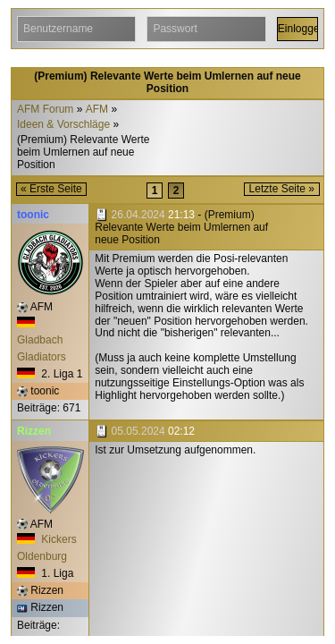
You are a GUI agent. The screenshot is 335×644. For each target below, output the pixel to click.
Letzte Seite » (282, 189)
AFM (97, 110)
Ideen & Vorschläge (63, 125)
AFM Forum (45, 110)
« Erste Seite (51, 189)
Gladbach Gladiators (42, 339)
